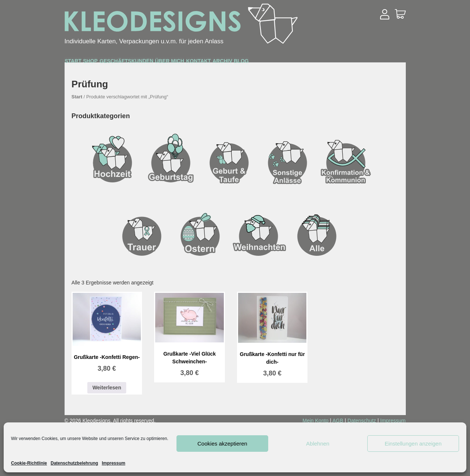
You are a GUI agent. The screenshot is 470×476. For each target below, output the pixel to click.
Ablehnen (318, 444)
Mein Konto (316, 421)
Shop (119, 63)
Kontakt (299, 63)
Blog (382, 63)
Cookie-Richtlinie (29, 463)
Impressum (113, 463)
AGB (338, 421)
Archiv (343, 63)
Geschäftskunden (178, 63)
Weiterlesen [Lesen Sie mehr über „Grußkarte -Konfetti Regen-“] (107, 388)
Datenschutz (362, 421)
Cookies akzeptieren (222, 444)
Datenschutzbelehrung (74, 463)
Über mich (248, 63)
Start (83, 63)
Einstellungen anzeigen (413, 444)
